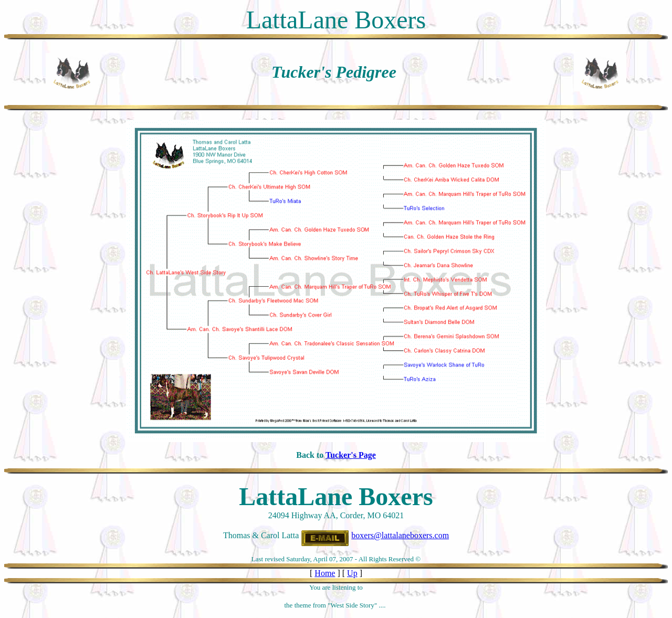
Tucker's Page (351, 455)
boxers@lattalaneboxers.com (400, 535)
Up (352, 573)
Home (325, 573)
